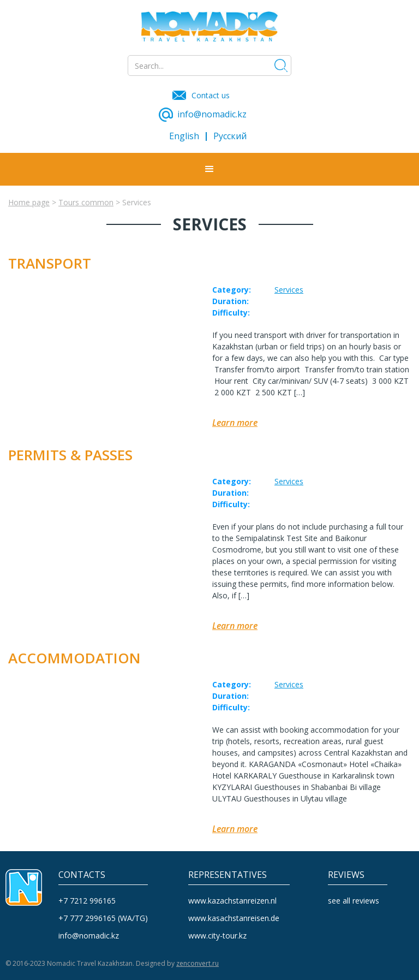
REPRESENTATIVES (228, 875)
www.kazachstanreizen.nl (232, 901)
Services (289, 290)
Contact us (211, 95)
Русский (230, 136)
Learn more (235, 423)
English (184, 136)
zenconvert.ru (197, 963)
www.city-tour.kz (217, 936)
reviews (346, 875)
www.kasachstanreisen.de (234, 918)
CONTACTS (82, 875)
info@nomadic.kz (89, 936)
